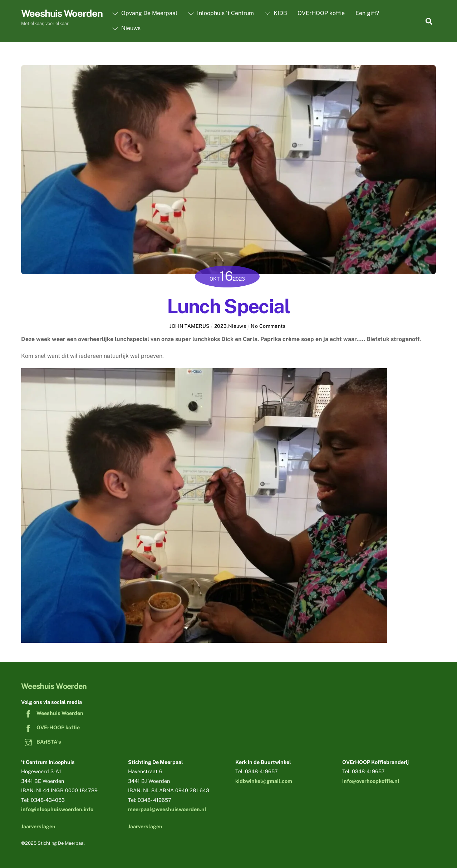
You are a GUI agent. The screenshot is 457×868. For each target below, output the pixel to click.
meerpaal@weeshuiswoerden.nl (167, 809)
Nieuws (126, 28)
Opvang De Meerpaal (145, 13)
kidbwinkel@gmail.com (264, 781)
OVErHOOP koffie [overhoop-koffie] (50, 727)
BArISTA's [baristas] (41, 742)
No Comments (268, 326)
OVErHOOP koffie (321, 13)
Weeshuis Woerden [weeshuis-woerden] (52, 713)
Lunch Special (228, 306)
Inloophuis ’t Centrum (221, 13)
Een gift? (367, 13)
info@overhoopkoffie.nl (371, 781)
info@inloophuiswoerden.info (57, 809)
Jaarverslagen (38, 826)
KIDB (276, 13)
